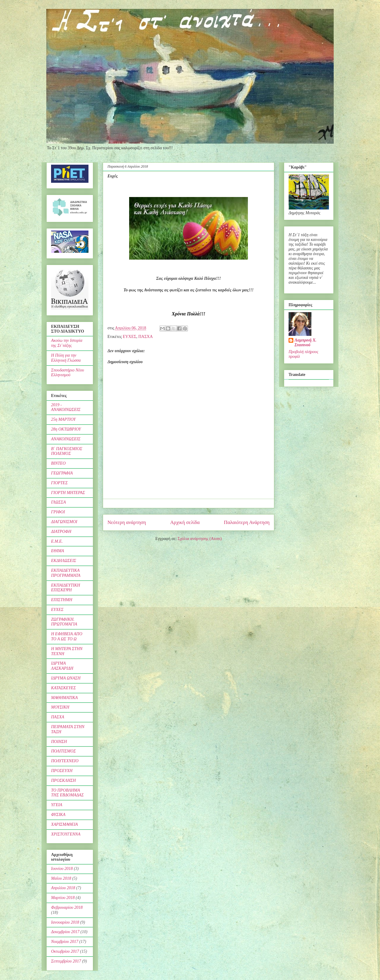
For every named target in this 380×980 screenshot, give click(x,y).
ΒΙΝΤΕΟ (58, 463)
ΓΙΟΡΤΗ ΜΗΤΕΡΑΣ (68, 493)
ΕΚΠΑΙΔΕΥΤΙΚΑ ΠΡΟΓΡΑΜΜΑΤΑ (66, 573)
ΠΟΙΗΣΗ (59, 742)
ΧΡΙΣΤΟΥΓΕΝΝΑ (66, 834)
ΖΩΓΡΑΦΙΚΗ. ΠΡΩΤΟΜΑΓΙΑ (64, 622)
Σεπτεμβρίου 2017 (66, 961)
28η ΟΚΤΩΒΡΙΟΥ (66, 429)
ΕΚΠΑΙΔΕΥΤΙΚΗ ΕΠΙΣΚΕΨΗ (66, 588)
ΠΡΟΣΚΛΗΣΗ (63, 780)
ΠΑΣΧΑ (146, 337)
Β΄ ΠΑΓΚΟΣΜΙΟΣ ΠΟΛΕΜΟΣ (67, 451)
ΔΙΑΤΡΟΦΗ (61, 532)
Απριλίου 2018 (63, 888)
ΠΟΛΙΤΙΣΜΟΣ (64, 751)
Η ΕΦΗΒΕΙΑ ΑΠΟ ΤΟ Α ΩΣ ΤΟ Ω (67, 636)
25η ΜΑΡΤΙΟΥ (63, 419)
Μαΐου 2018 (61, 878)
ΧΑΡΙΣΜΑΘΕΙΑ (64, 824)
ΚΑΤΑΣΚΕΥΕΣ (64, 688)
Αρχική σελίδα (185, 522)
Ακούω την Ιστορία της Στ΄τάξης (67, 343)
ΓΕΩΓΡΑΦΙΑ (62, 473)
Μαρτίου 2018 (63, 898)
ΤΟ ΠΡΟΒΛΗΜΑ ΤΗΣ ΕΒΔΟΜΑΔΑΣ (67, 793)
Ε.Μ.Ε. (57, 541)
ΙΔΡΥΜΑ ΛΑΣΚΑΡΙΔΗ (62, 666)
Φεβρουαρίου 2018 (67, 907)
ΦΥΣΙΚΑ (58, 815)
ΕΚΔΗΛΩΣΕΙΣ (64, 561)
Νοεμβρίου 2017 (65, 942)
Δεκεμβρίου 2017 (65, 932)
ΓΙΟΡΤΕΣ (59, 483)
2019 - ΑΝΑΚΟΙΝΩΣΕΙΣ (66, 407)
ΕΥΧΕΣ (129, 337)
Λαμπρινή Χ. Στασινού (305, 343)
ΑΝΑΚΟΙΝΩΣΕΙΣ (66, 439)
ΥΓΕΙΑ (57, 805)
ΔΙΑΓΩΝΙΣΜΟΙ (64, 522)
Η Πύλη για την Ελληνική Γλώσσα (66, 358)
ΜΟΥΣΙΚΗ (60, 707)
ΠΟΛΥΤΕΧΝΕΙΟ (65, 761)
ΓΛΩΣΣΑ (58, 502)
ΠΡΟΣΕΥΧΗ (62, 771)
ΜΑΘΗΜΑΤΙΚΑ (64, 698)
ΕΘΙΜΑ (58, 551)
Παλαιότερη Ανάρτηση (247, 522)
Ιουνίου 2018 (62, 869)
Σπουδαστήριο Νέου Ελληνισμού (68, 373)
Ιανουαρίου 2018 (65, 922)
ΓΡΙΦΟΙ (58, 512)
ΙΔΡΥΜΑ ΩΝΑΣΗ (66, 678)
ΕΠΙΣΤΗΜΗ (62, 600)
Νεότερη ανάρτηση (127, 522)
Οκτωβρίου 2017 (65, 951)
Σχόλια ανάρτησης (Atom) (199, 539)
